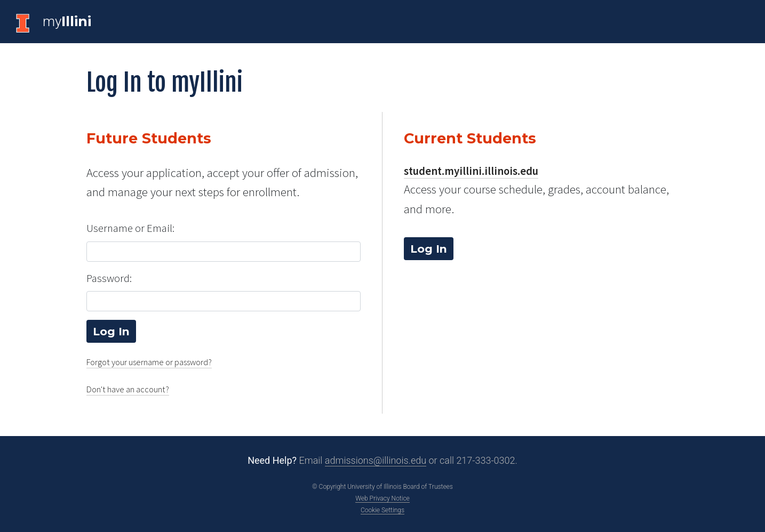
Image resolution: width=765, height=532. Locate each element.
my (67, 21)
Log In (429, 249)
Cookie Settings (382, 510)
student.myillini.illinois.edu (471, 171)
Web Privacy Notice (382, 498)
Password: (109, 278)
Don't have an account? (128, 389)
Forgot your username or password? (149, 362)
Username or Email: (130, 228)
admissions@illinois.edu (376, 460)
